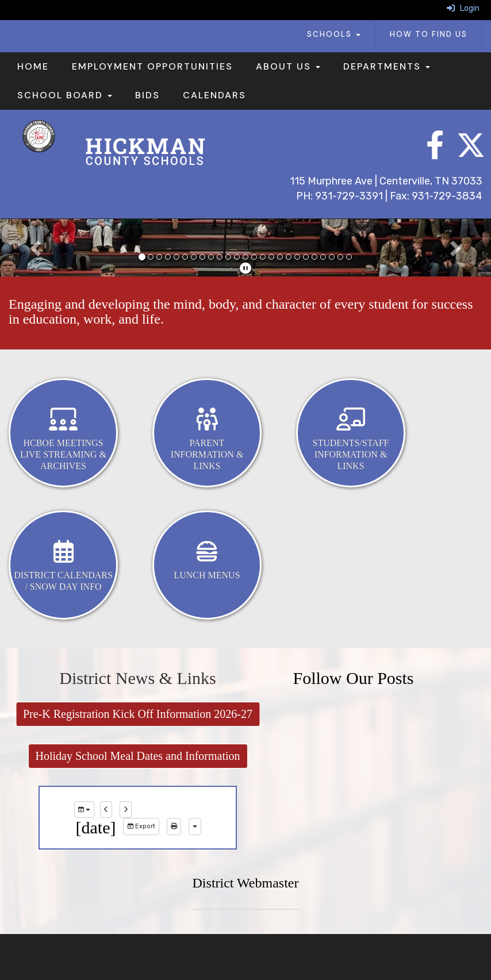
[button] (37, 248)
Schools (334, 34)
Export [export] (141, 826)
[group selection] (84, 810)
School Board (65, 95)
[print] (174, 827)
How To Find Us (429, 34)
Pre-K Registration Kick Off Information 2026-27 (138, 714)
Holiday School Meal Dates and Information (137, 756)
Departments (387, 66)
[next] (126, 810)
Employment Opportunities (152, 66)
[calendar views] (195, 827)
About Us (288, 66)
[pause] (245, 268)
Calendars (214, 95)
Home (33, 66)
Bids (147, 95)
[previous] (106, 810)
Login (463, 8)
